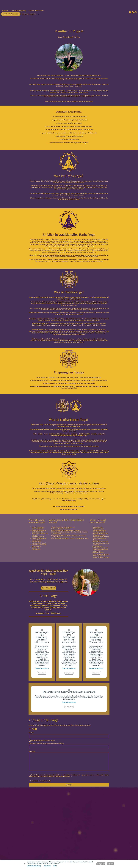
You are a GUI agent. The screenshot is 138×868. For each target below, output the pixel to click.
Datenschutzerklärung (42, 668)
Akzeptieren (42, 673)
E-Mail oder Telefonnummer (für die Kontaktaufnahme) (46, 744)
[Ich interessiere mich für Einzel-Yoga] (30, 741)
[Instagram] (133, 12)
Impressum (47, 866)
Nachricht (32, 751)
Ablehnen (111, 864)
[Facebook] (130, 12)
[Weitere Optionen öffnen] (39, 14)
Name (31, 733)
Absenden (69, 785)
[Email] (136, 12)
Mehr (55, 866)
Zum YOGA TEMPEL (49, 588)
